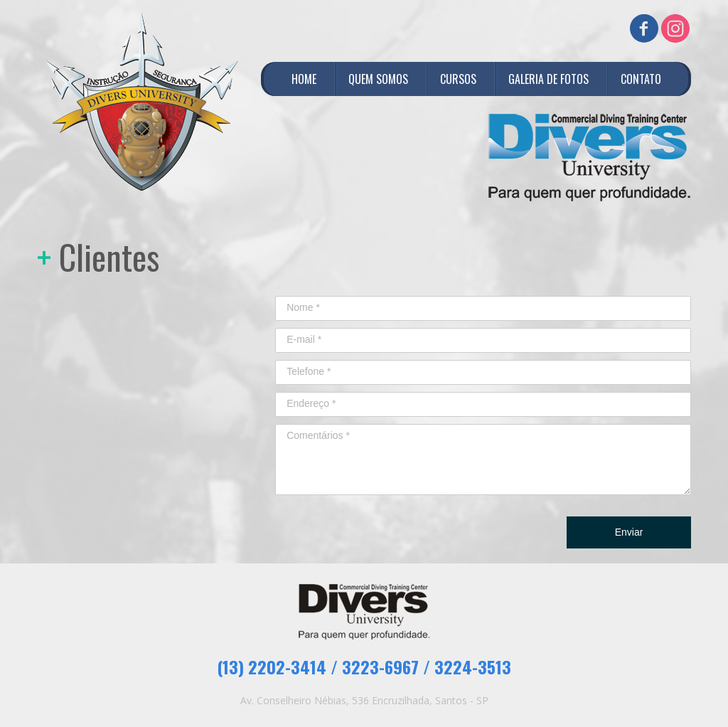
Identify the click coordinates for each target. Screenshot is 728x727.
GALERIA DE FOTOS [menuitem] (548, 79)
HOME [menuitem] (304, 79)
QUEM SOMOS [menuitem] (378, 79)
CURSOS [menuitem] (458, 79)
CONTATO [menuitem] (641, 79)
